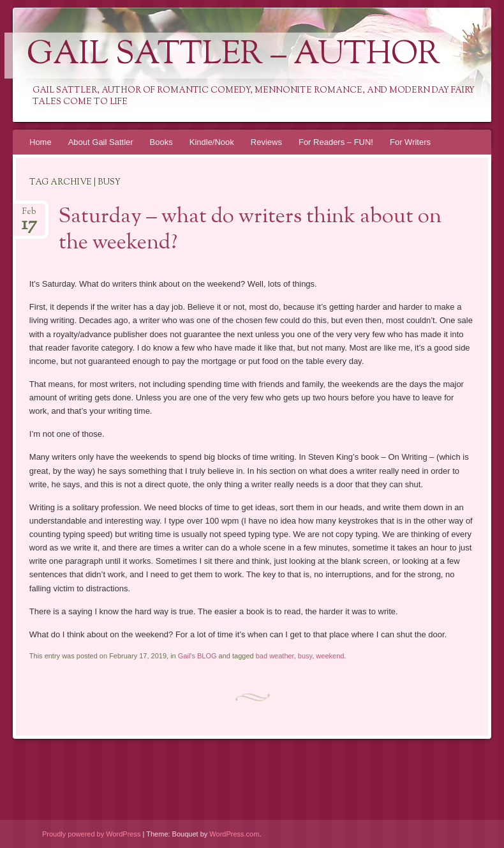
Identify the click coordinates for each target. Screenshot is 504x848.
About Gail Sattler (101, 142)
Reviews (266, 142)
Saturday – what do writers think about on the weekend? (250, 230)
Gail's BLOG (197, 656)
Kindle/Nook (212, 142)
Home (41, 142)
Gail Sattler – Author (234, 56)
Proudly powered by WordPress (91, 834)
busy (305, 656)
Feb (29, 216)
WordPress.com (234, 834)
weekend (330, 656)
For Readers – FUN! (336, 142)
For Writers (410, 142)
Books (161, 142)
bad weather (275, 656)
